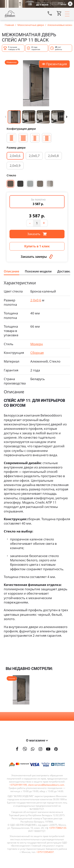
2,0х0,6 (15, 156)
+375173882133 (58, 828)
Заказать (37, 234)
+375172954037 (45, 852)
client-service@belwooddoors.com (46, 785)
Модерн (37, 344)
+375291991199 (18, 785)
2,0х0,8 (53, 156)
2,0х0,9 (15, 165)
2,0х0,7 (34, 156)
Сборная (37, 353)
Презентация (54, 64)
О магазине (37, 740)
